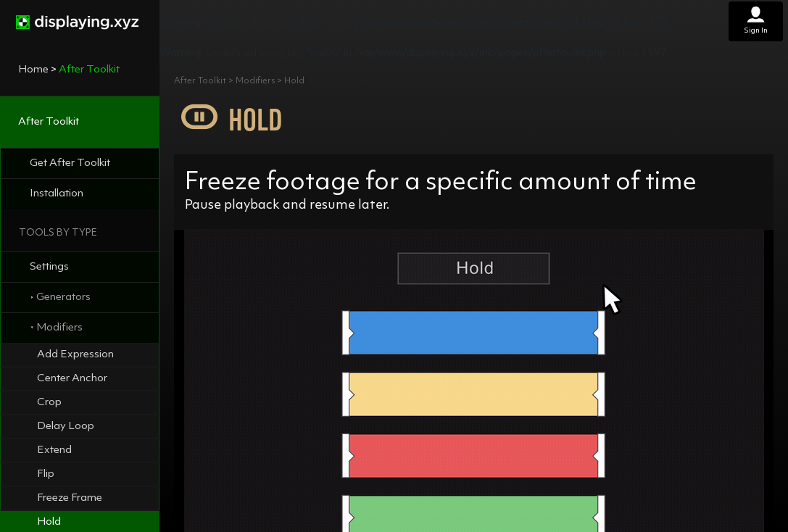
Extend (54, 450)
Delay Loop (66, 427)
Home (33, 70)
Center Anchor (72, 379)
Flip (46, 474)
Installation (57, 194)
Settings (49, 267)
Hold (49, 522)
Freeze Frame (70, 498)
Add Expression (75, 355)
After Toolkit (49, 122)
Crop (49, 403)
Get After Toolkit (70, 163)
